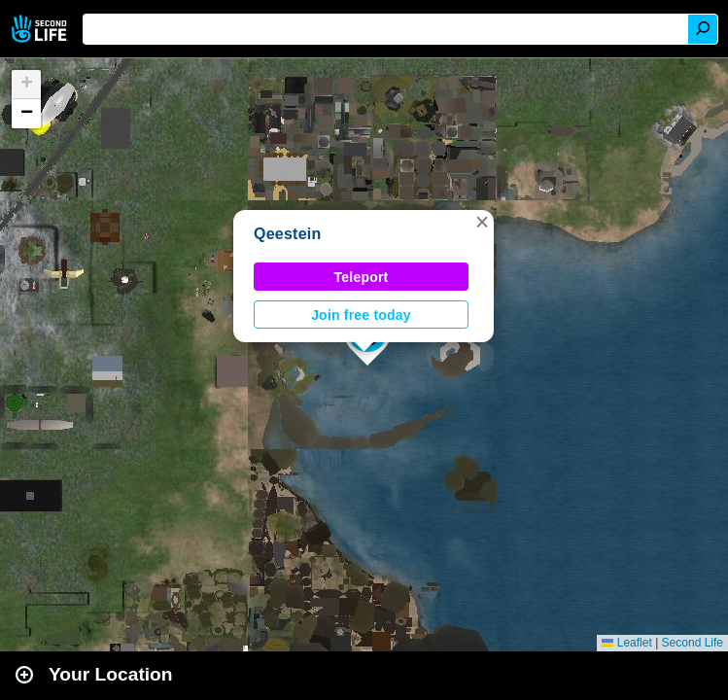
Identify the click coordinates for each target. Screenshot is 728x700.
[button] (482, 222)
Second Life (41, 29)
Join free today (361, 315)
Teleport (362, 277)
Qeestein (288, 234)
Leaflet (626, 643)
